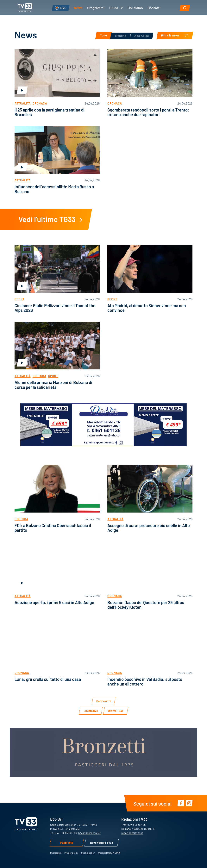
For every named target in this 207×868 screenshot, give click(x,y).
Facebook (181, 803)
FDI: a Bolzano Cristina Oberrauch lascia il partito (53, 528)
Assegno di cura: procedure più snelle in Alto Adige (149, 528)
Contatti (154, 8)
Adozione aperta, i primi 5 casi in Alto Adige (54, 602)
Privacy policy (71, 853)
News (78, 8)
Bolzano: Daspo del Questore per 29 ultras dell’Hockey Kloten (146, 605)
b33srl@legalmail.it (89, 833)
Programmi (96, 8)
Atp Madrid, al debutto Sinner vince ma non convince (147, 308)
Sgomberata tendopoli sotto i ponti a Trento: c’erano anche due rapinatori (148, 112)
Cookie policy (88, 853)
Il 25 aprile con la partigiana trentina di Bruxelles (50, 112)
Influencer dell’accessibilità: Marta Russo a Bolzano (54, 189)
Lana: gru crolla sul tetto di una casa (48, 679)
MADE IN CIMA (113, 853)
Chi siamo (135, 8)
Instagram (189, 803)
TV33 (25, 8)
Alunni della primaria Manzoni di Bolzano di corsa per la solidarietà (53, 384)
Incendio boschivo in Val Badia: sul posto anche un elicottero (145, 681)
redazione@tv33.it (132, 833)
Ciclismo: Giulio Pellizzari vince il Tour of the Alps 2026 (55, 308)
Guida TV (116, 8)
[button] (185, 8)
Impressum (56, 853)
